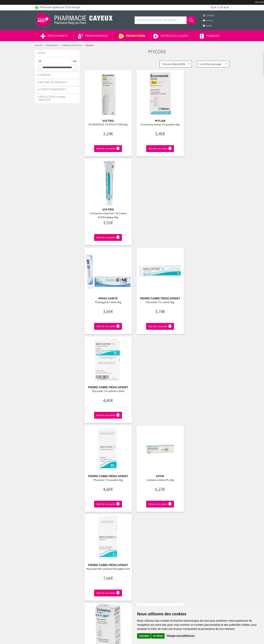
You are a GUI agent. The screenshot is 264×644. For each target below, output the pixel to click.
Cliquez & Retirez (57, 449)
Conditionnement (53, 90)
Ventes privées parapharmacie (101, 520)
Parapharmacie (93, 36)
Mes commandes (144, 516)
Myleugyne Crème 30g (107, 209)
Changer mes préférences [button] (181, 636)
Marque (45, 75)
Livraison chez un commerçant (201, 516)
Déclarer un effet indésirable (100, 536)
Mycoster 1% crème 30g (157, 209)
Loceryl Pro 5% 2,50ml (207, 382)
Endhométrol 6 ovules (157, 382)
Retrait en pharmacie (195, 508)
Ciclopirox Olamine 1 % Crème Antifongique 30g (207, 125)
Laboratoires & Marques (97, 512)
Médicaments (54, 36)
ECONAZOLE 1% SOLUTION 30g (107, 123)
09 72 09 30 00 (207, 449)
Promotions (132, 36)
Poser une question (45, 516)
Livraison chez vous (195, 512)
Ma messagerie (143, 528)
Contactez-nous (44, 520)
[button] (176, 64)
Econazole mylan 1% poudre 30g (157, 123)
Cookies (89, 552)
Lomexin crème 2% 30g (157, 296)
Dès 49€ (107, 451)
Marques (210, 36)
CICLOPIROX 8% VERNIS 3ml (107, 382)
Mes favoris (141, 524)
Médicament (52, 46)
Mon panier (141, 520)
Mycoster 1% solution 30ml (207, 209)
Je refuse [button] (158, 636)
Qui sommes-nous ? (46, 508)
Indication (53, 98)
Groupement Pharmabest (49, 512)
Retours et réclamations (48, 524)
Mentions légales (94, 544)
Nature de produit (53, 83)
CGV (87, 540)
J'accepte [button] (144, 636)
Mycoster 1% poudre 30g (107, 296)
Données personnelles (97, 548)
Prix (42, 53)
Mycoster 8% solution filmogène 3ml (207, 298)
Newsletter (91, 528)
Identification (141, 508)
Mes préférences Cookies (98, 556)
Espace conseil (93, 524)
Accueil (39, 46)
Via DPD (157, 449)
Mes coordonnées (144, 512)
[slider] (40, 67)
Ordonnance (92, 532)
